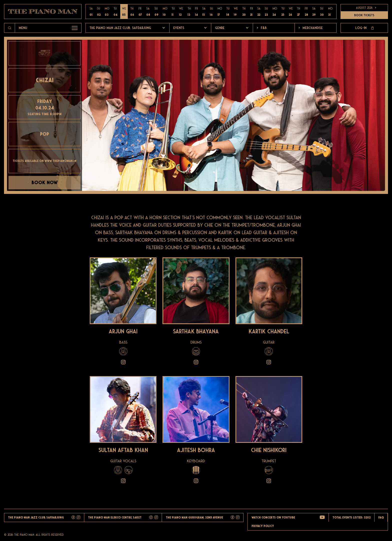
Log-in (364, 28)
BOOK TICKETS (364, 15)
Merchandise (311, 28)
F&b (262, 28)
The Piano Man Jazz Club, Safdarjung (120, 28)
